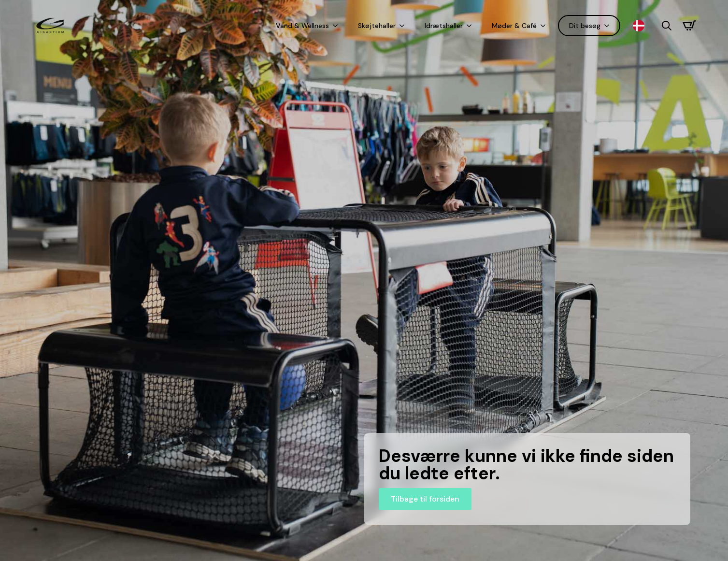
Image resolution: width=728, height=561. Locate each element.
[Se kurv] (689, 26)
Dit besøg (585, 26)
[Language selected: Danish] (641, 26)
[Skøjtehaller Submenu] (404, 26)
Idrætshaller (444, 26)
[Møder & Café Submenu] (545, 26)
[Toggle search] (667, 26)
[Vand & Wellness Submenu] (337, 26)
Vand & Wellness (302, 26)
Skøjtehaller (377, 26)
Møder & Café (514, 26)
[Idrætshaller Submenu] (471, 26)
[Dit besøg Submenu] (609, 26)
